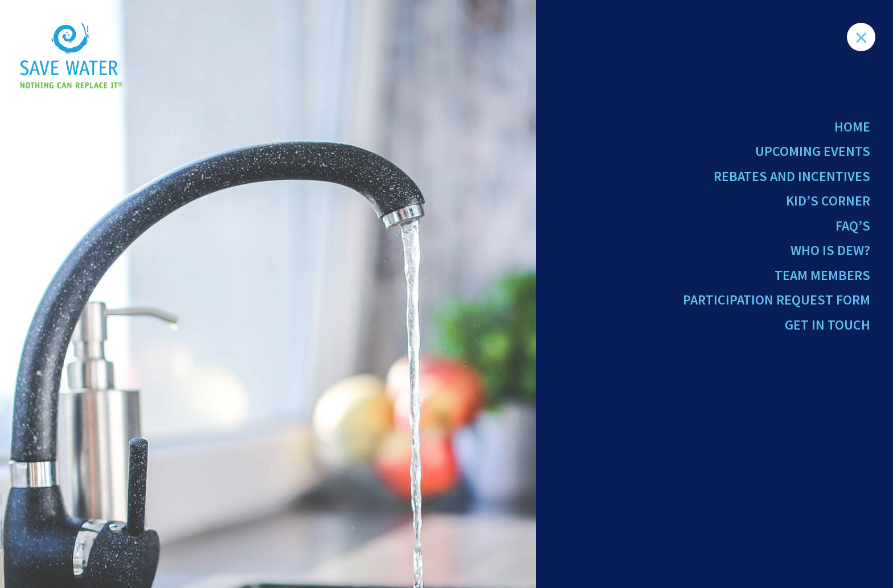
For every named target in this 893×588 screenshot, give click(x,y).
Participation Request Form (777, 300)
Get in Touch (828, 325)
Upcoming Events (813, 151)
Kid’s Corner (828, 201)
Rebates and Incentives (792, 176)
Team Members (822, 275)
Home (852, 127)
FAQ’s (853, 226)
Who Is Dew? (830, 250)
